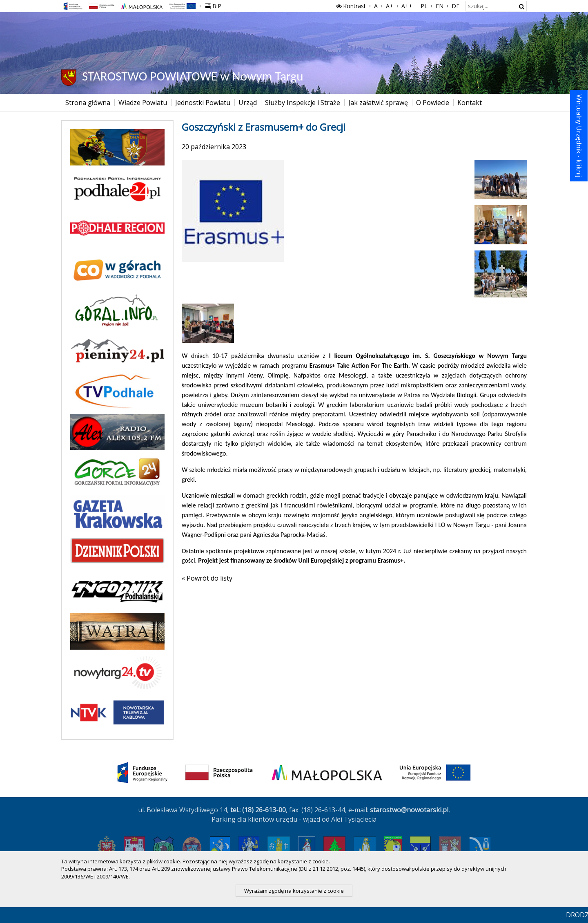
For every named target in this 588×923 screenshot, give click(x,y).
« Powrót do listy (207, 578)
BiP (215, 5)
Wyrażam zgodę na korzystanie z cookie (294, 891)
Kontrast (350, 6)
